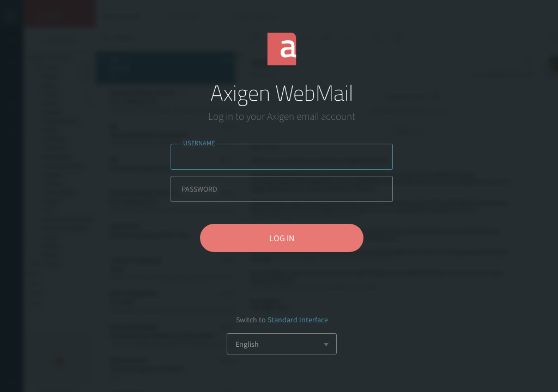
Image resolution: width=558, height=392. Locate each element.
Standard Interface (298, 320)
